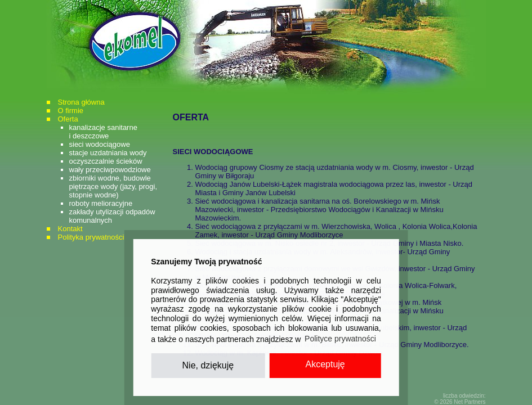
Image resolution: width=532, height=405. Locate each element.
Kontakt (70, 229)
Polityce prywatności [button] (340, 339)
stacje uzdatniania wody (108, 153)
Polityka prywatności (91, 237)
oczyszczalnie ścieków (106, 161)
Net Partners (470, 402)
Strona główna (81, 102)
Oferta (68, 119)
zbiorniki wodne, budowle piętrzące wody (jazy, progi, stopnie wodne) (113, 186)
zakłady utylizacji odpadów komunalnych (112, 216)
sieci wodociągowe (100, 144)
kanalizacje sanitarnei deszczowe (103, 132)
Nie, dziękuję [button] (208, 365)
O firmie (71, 111)
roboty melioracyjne (101, 203)
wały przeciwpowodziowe (110, 170)
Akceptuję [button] (325, 364)
